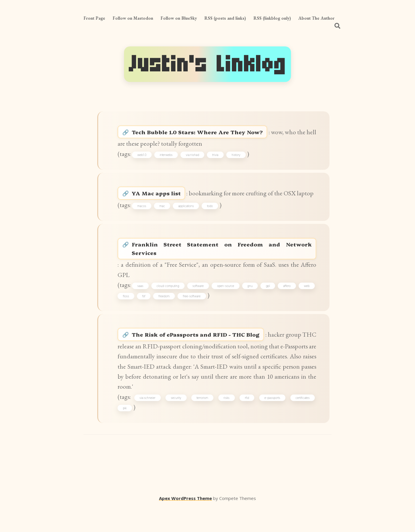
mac (163, 221)
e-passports (272, 422)
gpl (284, 306)
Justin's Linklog (207, 64)
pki (125, 433)
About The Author (316, 18)
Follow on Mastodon (133, 18)
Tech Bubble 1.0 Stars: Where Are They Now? (212, 133)
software (207, 306)
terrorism (203, 422)
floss (145, 317)
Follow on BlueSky (179, 18)
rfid (247, 422)
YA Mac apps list (164, 198)
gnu (264, 306)
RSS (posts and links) (225, 18)
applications (187, 221)
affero (306, 306)
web (126, 317)
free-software (211, 317)
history (237, 157)
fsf (163, 317)
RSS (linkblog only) (272, 18)
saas (144, 306)
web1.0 (143, 157)
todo (211, 221)
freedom (184, 317)
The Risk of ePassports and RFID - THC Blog (210, 357)
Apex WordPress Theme (185, 523)
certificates (302, 422)
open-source (237, 306)
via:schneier (148, 422)
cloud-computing (174, 306)
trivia (216, 157)
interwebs (167, 157)
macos (143, 221)
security (177, 422)
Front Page (94, 18)
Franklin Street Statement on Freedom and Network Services (223, 267)
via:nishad (194, 157)
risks (227, 422)
